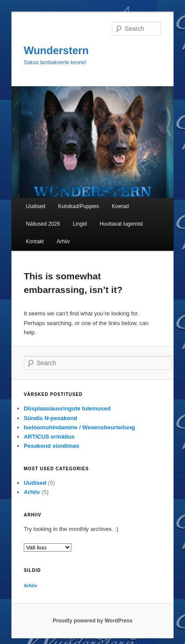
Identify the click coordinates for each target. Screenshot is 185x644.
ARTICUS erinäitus (49, 437)
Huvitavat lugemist (121, 224)
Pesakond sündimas (52, 446)
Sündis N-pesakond (50, 418)
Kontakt (35, 241)
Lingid (80, 224)
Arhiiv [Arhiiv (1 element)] (30, 585)
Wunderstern (56, 50)
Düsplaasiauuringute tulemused (67, 408)
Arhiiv (63, 241)
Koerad (120, 206)
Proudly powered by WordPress (92, 621)
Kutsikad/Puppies (79, 206)
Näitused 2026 (43, 224)
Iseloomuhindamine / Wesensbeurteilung (80, 427)
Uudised (36, 206)
